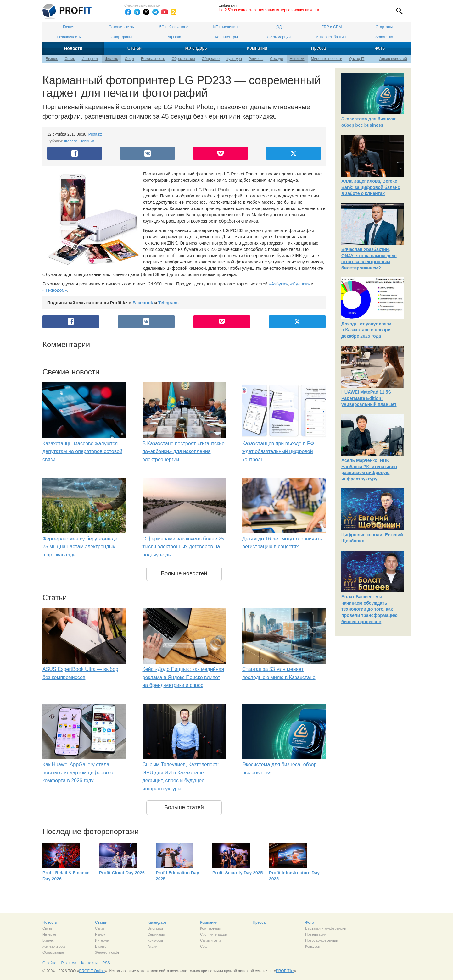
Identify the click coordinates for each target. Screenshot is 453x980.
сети (217, 940)
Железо (112, 59)
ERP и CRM (331, 27)
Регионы (256, 59)
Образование (183, 59)
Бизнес (52, 59)
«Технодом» (55, 290)
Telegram (168, 303)
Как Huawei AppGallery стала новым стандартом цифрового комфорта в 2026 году (78, 772)
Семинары (156, 934)
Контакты (89, 963)
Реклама (69, 963)
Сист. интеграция (214, 934)
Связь (70, 59)
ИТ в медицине (226, 27)
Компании (257, 48)
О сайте (49, 963)
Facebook (143, 303)
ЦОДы (279, 27)
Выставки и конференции (326, 928)
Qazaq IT (357, 59)
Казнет (69, 27)
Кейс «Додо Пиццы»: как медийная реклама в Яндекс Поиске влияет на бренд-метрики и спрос (183, 677)
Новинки (297, 59)
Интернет (90, 59)
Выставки (155, 928)
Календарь (196, 48)
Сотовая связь (121, 27)
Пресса (318, 48)
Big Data (174, 37)
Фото (380, 48)
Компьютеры (210, 928)
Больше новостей (184, 573)
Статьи (134, 48)
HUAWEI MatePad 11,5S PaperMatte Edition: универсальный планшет (369, 398)
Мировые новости (327, 59)
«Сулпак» (300, 284)
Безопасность (69, 37)
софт (63, 946)
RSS (106, 963)
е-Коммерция (279, 37)
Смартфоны (121, 37)
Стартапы (384, 27)
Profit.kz (95, 134)
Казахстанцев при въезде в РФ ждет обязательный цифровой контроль (278, 451)
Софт (130, 59)
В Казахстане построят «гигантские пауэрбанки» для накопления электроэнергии (184, 451)
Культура (234, 59)
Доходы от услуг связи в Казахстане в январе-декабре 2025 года (366, 330)
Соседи (276, 59)
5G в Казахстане (174, 27)
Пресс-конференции (322, 940)
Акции (152, 946)
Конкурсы (155, 940)
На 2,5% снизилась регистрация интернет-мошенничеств (269, 10)
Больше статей (184, 807)
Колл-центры (226, 37)
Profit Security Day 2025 (238, 873)
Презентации (316, 934)
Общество (211, 59)
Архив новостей (393, 59)
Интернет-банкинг (331, 37)
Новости (73, 48)
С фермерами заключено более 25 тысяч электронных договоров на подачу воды (183, 547)
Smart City (384, 37)
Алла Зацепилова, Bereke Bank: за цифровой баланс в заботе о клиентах (371, 187)
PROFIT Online (92, 971)
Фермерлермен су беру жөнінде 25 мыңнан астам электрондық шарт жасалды (80, 547)
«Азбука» (278, 284)
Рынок (100, 934)
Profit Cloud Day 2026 (122, 873)
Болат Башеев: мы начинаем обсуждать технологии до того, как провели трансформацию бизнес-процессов (369, 609)
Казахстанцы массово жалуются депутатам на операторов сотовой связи (82, 451)
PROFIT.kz (285, 971)
